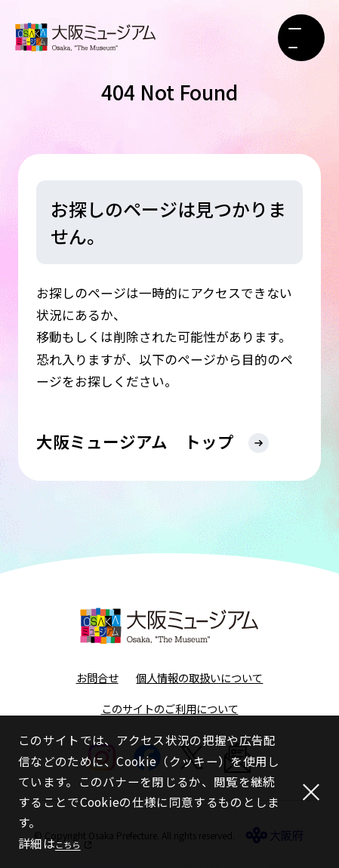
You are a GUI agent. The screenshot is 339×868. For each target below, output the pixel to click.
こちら (74, 843)
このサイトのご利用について (170, 710)
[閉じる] (307, 792)
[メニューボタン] (301, 38)
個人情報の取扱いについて (199, 679)
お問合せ (97, 679)
